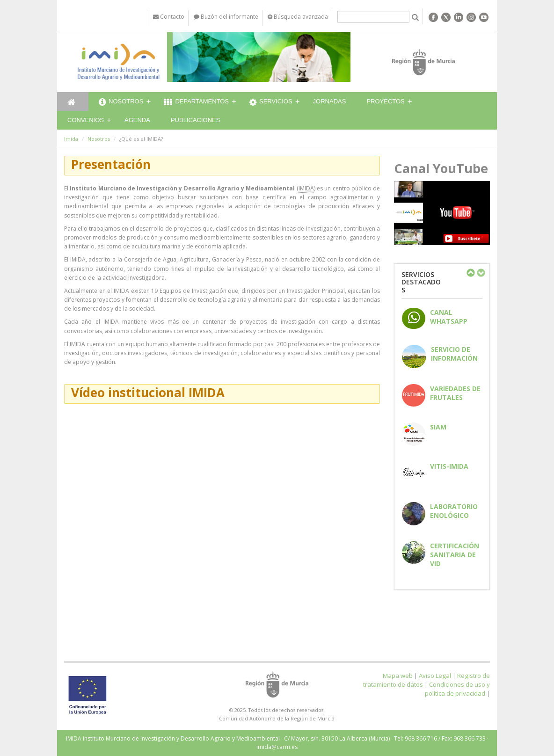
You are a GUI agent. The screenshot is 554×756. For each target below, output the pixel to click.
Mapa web (398, 676)
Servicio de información (454, 354)
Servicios (271, 102)
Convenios (86, 120)
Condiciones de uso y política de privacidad (457, 689)
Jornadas (330, 101)
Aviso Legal (435, 676)
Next (481, 273)
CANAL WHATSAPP (449, 317)
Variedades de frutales (455, 393)
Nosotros (121, 102)
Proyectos (385, 101)
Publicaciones (195, 120)
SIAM (438, 427)
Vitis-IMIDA (449, 466)
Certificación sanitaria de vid (455, 555)
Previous (470, 273)
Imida (71, 139)
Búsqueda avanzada (298, 17)
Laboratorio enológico (454, 511)
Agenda (137, 120)
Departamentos (196, 102)
